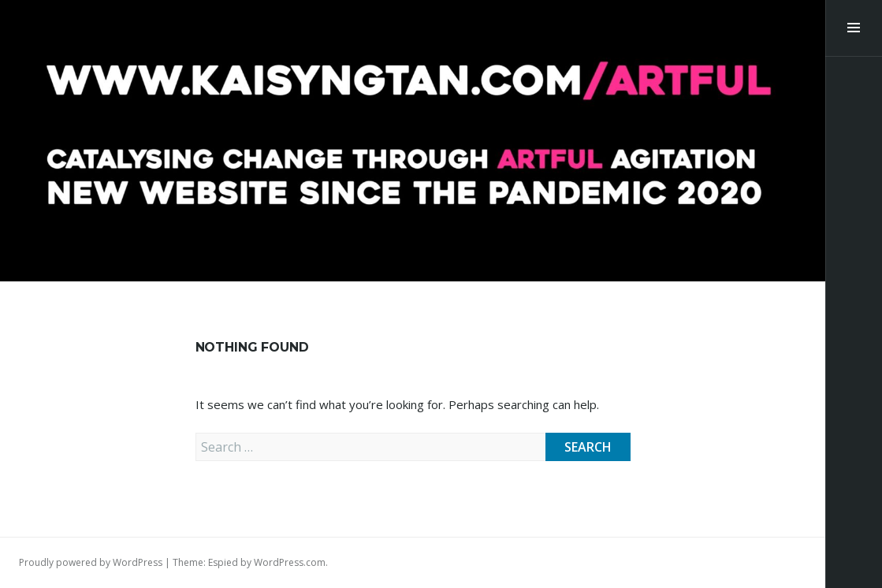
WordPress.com (290, 562)
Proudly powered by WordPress (91, 562)
